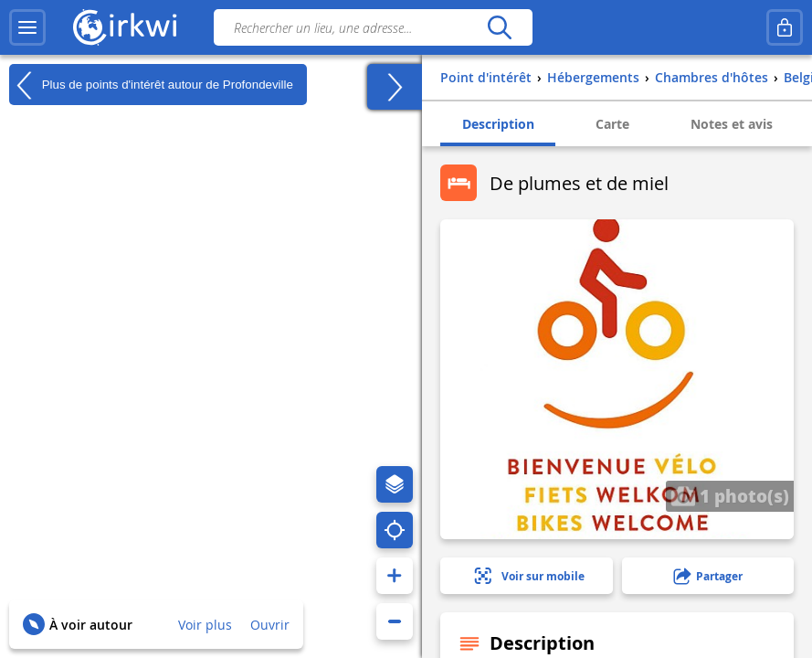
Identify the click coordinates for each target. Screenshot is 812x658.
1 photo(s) (730, 495)
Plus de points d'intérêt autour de (151, 85)
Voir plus (205, 625)
